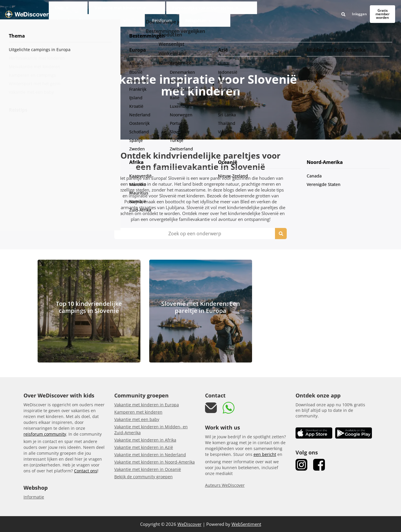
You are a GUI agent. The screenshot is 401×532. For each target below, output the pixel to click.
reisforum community (45, 434)
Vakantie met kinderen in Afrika (145, 440)
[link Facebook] (319, 465)
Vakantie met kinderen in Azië (144, 447)
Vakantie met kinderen (124, 10)
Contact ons (86, 471)
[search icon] (281, 234)
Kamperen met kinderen (138, 412)
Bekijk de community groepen (144, 477)
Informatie (34, 497)
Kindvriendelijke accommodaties (238, 10)
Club (92, 10)
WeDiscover (189, 524)
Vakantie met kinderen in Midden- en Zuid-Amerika (151, 430)
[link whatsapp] (229, 408)
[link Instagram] (301, 465)
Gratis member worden (373, 10)
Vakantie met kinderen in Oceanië (148, 469)
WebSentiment (246, 524)
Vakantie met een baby (137, 419)
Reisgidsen (305, 10)
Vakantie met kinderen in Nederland (150, 455)
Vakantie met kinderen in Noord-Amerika (155, 462)
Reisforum (282, 10)
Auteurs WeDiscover (225, 485)
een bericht (265, 454)
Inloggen (340, 10)
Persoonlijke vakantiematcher (177, 10)
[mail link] (211, 408)
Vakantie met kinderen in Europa (147, 405)
